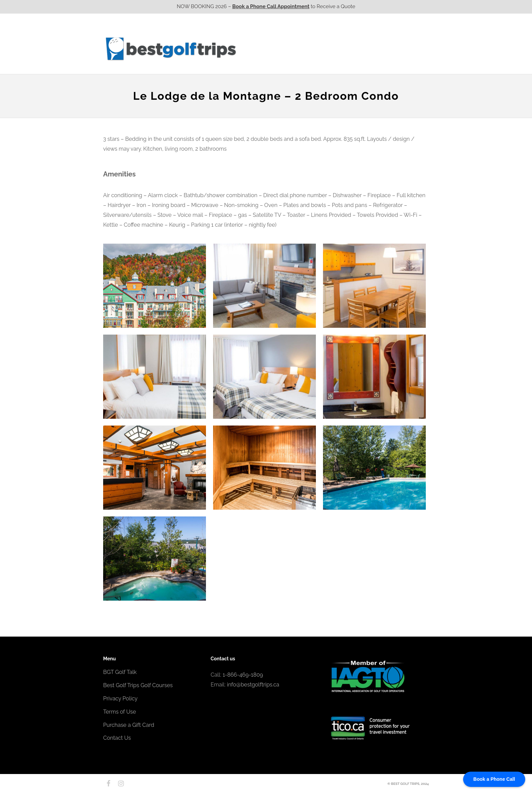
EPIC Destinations (403, 35)
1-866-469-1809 (243, 675)
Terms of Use (120, 712)
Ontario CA (298, 49)
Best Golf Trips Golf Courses (138, 685)
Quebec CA (337, 49)
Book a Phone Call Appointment (271, 6)
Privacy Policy (120, 699)
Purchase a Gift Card (129, 725)
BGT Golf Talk (120, 672)
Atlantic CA (376, 49)
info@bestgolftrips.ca (253, 685)
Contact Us (411, 49)
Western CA (259, 49)
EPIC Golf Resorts (357, 35)
